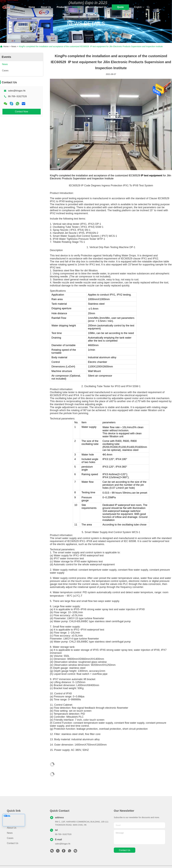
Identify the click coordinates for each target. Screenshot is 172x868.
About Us (46, 7)
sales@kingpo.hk (17, 91)
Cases (10, 838)
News (14, 46)
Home (32, 7)
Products (62, 7)
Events (76, 7)
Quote (120, 7)
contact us (124, 850)
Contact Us (101, 7)
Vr (87, 7)
